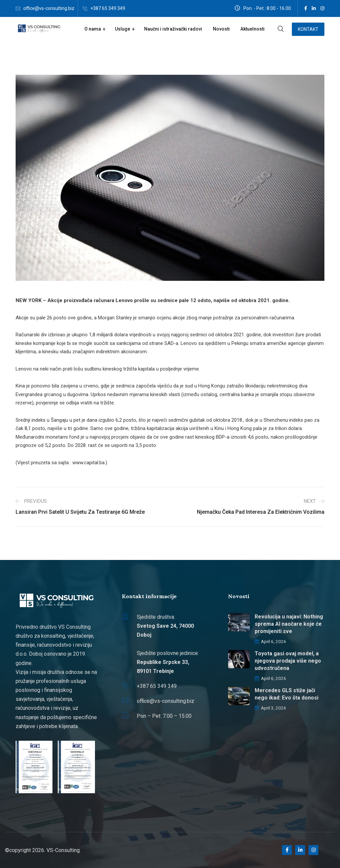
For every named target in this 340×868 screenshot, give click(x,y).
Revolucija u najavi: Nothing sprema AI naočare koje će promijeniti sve (289, 624)
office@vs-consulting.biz (49, 8)
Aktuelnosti (253, 29)
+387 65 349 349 (108, 8)
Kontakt (308, 29)
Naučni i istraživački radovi (173, 29)
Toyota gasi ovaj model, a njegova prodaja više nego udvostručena (288, 661)
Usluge (123, 29)
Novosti (221, 29)
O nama (93, 29)
